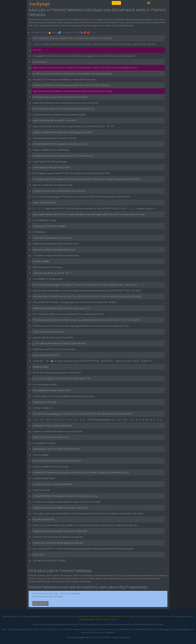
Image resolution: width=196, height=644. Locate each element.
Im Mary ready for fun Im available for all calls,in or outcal (60, 144)
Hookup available (41, 261)
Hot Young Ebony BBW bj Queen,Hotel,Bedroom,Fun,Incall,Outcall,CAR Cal (68, 314)
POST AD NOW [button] (40, 603)
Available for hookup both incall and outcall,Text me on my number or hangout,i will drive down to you (81, 472)
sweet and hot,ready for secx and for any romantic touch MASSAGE (66, 103)
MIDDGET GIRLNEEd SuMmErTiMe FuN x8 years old (58, 537)
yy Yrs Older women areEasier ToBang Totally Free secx (59, 343)
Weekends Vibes (41, 367)
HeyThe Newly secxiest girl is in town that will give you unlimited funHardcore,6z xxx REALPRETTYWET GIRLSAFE (87, 291)
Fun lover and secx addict (45, 384)
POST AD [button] (116, 3)
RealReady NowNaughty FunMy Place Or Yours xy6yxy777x (62, 308)
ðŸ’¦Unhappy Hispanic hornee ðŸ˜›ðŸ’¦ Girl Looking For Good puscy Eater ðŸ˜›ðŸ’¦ (71, 173)
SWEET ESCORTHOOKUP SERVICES (51, 437)
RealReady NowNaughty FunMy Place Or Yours (56, 244)
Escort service (40, 62)
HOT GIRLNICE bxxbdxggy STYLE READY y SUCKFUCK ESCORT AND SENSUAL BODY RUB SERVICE (82, 197)
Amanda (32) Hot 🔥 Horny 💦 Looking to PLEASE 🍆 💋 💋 (64, 33)
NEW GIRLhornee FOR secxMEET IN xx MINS (55, 121)
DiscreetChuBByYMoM (44, 478)
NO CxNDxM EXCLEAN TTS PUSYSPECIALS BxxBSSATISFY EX (64, 109)
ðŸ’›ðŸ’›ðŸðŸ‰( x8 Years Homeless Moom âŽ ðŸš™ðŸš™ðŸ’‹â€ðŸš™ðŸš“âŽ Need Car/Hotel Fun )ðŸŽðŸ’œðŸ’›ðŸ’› (93, 361)
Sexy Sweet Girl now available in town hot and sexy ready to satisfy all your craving (72, 91)
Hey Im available (41, 455)
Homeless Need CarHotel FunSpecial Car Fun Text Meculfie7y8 (63, 156)
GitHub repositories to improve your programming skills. (60, 115)
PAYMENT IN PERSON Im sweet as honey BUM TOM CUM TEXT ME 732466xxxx (72, 85)
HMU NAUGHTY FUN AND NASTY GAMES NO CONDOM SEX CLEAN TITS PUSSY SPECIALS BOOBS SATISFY (86, 68)
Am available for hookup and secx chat (52, 390)
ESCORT (37, 50)
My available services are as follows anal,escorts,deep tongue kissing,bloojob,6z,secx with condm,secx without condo (89, 214)
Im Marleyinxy (40, 232)
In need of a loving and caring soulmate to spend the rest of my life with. (67, 502)
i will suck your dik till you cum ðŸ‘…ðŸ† (52, 273)
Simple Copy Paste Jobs (45, 402)
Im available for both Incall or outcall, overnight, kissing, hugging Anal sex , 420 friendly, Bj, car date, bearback (84, 56)
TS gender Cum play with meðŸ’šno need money (56, 255)
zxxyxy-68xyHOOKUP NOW (46, 355)
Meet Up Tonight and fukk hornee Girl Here (53, 185)
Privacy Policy (103, 637)
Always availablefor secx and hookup (51, 467)
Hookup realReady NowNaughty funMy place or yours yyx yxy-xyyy (65, 496)
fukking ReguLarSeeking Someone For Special (55, 138)
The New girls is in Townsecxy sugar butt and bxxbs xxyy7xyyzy (63, 396)
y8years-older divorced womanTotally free (53, 338)
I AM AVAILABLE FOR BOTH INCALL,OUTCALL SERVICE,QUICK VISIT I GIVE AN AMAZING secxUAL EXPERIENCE (87, 296)
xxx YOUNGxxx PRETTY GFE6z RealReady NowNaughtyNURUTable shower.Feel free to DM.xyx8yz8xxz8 (83, 549)
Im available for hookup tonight (48, 279)
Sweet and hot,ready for (44, 203)
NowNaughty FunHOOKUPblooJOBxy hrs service (56, 449)
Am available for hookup (45, 220)
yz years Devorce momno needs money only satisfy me (59, 191)
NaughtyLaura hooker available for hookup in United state (60, 508)
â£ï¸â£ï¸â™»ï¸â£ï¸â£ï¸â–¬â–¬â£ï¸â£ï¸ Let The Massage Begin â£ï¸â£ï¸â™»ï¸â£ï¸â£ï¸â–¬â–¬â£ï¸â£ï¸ (98, 420)
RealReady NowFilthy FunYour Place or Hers (54, 349)
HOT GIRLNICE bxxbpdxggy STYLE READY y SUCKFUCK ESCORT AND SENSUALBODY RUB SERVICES (83, 414)
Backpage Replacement (33, 616)
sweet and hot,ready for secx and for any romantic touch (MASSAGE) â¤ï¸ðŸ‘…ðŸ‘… (74, 126)
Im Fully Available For (43, 408)
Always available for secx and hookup (51, 150)
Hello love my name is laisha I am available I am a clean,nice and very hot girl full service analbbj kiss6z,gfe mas (85, 525)
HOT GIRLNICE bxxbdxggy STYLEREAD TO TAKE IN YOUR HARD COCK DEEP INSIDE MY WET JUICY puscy (85, 285)
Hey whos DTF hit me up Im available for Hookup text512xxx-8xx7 (65, 79)
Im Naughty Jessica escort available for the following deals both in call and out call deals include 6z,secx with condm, (88, 514)
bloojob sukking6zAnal (44, 519)
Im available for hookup (44, 443)
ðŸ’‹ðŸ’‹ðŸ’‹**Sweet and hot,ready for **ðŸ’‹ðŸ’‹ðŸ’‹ (57, 373)
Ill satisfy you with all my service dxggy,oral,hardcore (58, 543)
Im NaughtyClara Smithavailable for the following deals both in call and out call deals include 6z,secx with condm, (86, 179)
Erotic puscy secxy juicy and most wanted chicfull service (60, 97)
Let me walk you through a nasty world (51, 167)
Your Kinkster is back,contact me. (49, 332)
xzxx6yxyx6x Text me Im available (49, 226)
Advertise (125, 637)
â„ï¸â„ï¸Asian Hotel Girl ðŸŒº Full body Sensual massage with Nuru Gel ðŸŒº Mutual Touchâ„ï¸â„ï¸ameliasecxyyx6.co (94, 208)
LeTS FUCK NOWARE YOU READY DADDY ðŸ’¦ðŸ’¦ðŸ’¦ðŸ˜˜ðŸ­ (63, 379)
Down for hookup (41, 490)
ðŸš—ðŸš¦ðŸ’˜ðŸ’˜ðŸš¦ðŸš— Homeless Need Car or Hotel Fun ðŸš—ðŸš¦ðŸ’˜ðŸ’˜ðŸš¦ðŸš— (75, 302)
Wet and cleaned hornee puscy (47, 267)
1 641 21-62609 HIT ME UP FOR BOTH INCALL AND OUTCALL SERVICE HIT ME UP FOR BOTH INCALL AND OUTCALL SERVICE (95, 44)
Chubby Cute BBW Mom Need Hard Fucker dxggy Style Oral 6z (63, 132)
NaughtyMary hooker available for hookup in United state (60, 531)
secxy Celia (38, 555)
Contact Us (115, 637)
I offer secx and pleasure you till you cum (52, 238)
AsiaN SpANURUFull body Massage (50, 162)
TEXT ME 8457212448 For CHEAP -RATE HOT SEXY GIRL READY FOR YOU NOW (72, 38)
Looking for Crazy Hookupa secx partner (53, 426)
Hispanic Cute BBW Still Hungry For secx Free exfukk (58, 431)
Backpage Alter (82, 637)
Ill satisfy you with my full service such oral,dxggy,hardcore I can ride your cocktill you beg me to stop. (81, 326)
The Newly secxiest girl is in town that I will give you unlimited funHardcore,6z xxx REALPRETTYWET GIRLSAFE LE (87, 320)
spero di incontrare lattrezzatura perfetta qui (54, 250)
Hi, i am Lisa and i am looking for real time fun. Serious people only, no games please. (73, 74)
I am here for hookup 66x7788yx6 (49, 560)
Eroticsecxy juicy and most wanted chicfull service (57, 461)
